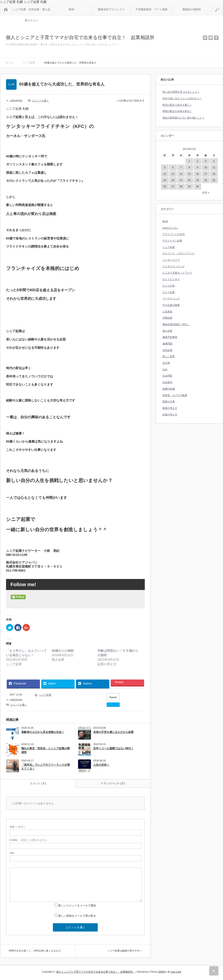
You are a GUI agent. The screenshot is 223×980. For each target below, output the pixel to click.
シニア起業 (45, 695)
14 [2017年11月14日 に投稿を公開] (181, 174)
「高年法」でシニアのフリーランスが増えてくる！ (45, 767)
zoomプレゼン (170, 228)
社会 (165, 369)
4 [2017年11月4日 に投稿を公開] (214, 161)
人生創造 (167, 311)
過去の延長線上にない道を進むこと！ (183, 118)
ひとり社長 (169, 286)
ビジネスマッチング (174, 266)
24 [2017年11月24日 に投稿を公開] (206, 180)
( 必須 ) (17, 827)
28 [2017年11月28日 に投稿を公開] (181, 186)
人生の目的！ (101, 765)
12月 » (206, 193)
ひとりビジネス (171, 279)
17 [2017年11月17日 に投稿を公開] (206, 174)
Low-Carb (176, 972)
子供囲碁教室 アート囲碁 (152, 9)
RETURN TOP (214, 971)
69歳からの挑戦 (63, 651)
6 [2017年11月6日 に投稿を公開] (173, 167)
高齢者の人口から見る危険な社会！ (43, 732)
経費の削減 (169, 389)
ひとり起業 (169, 292)
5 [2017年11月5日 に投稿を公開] (165, 167)
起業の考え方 (170, 414)
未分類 (166, 363)
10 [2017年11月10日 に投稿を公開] (206, 167)
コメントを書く (40, 101)
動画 (71, 9)
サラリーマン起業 (172, 241)
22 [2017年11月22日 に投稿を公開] (189, 180)
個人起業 (167, 331)
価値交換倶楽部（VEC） (176, 324)
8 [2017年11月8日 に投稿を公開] (189, 167)
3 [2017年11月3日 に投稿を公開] (206, 161)
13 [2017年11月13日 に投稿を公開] (173, 174)
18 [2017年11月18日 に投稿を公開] (214, 174)
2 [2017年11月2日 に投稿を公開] (197, 161)
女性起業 (167, 350)
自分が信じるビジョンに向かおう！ (182, 98)
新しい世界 (169, 356)
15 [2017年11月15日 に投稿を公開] (189, 174)
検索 (223, 6)
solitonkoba (16, 100)
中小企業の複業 (171, 305)
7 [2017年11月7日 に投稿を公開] (181, 167)
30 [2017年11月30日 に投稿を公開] (197, 186)
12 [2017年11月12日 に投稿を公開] (165, 174)
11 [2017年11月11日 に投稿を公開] (214, 167)
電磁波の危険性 (192, 9)
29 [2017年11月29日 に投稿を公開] (189, 186)
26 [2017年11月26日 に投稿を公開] (165, 186)
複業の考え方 (170, 408)
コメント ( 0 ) (38, 783)
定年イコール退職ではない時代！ (113, 748)
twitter (211, 38)
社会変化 (167, 382)
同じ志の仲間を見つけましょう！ (181, 92)
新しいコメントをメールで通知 (77, 905)
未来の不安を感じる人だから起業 (113, 732)
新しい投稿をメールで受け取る (77, 916)
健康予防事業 (170, 337)
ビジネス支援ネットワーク (177, 273)
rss (205, 38)
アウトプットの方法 (174, 234)
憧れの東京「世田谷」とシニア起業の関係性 (45, 750)
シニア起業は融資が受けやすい (125, 951)
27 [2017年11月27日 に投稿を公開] (173, 186)
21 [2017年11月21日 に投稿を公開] (181, 180)
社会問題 (167, 376)
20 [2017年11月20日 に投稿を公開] (173, 180)
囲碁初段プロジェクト (111, 9)
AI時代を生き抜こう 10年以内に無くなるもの (35, 951)
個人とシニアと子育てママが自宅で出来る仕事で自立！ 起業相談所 (82, 37)
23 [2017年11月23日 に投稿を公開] (197, 180)
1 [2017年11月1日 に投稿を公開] (189, 161)
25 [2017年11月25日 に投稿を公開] (214, 180)
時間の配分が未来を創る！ (177, 111)
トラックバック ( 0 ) (113, 783)
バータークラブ (171, 260)
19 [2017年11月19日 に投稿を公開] (165, 180)
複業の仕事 (169, 401)
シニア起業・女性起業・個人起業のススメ (31, 11)
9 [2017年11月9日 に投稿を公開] (197, 167)
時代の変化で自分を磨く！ (177, 105)
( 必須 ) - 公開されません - (29, 840)
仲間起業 (167, 318)
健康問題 (167, 344)
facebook (216, 38)
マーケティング (171, 298)
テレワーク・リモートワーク (179, 253)
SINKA (162, 972)
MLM (165, 221)
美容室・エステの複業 (175, 395)
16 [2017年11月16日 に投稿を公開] (197, 174)
